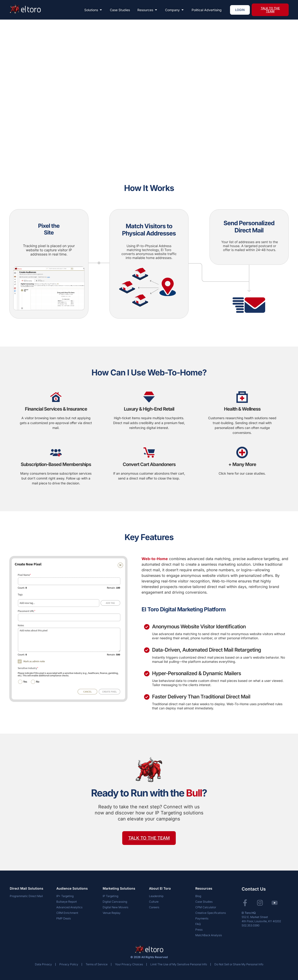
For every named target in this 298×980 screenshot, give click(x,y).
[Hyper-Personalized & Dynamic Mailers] (147, 674)
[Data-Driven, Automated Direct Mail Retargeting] (147, 650)
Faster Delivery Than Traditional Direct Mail (201, 697)
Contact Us (254, 889)
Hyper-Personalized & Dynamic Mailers (196, 673)
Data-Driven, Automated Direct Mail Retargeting (207, 650)
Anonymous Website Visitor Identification (199, 626)
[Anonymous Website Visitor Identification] (147, 627)
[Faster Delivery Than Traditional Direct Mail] (147, 697)
